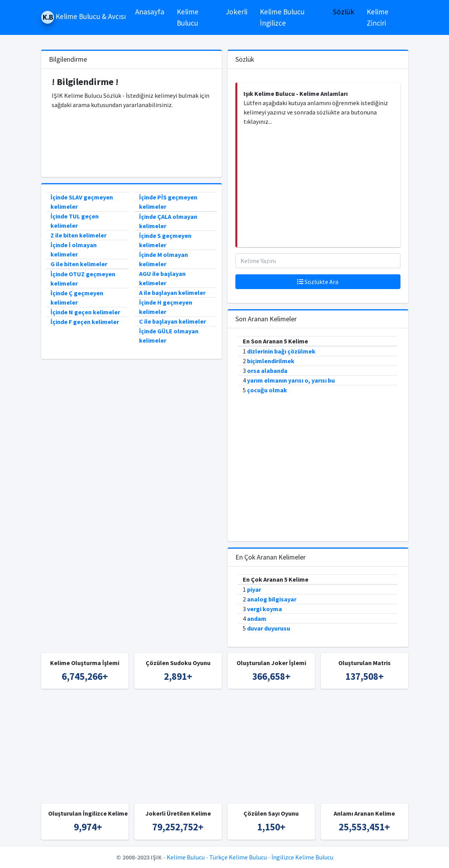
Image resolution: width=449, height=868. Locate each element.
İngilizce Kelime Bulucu (302, 857)
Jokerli (237, 12)
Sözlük (344, 12)
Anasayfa (150, 12)
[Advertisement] (131, 142)
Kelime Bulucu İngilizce (282, 17)
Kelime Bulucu (188, 17)
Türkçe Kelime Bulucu (238, 857)
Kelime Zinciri (378, 17)
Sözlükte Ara (318, 282)
